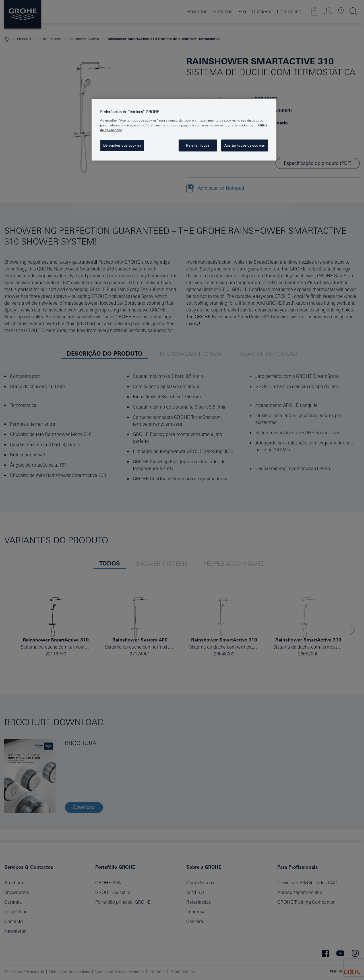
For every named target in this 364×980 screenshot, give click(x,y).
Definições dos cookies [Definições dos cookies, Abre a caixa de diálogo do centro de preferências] (122, 145)
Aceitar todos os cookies (245, 145)
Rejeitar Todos (198, 145)
